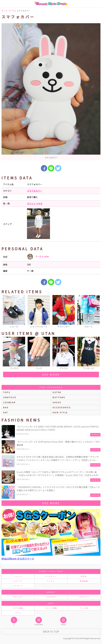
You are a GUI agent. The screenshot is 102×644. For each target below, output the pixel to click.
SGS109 (18, 597)
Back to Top (51, 631)
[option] (51, 92)
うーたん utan (38, 257)
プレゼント (18, 586)
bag (6, 407)
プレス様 (84, 608)
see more (51, 374)
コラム (18, 613)
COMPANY (51, 597)
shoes (57, 402)
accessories (62, 407)
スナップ (18, 581)
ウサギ (39, 204)
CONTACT (84, 597)
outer (57, 392)
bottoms (59, 397)
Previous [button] (5, 312)
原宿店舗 (84, 581)
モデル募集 (18, 608)
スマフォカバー (35, 191)
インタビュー (51, 576)
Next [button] (97, 312)
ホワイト (31, 204)
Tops (7, 392)
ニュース (18, 576)
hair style (60, 412)
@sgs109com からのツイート (18, 558)
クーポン (51, 581)
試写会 (84, 576)
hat (6, 412)
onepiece (10, 397)
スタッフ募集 (51, 608)
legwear (9, 402)
